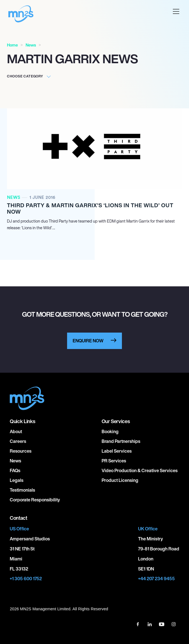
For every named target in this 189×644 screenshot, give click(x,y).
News (31, 45)
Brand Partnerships (121, 441)
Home (12, 45)
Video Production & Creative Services (140, 470)
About (16, 431)
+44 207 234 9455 (156, 579)
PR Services (114, 461)
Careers (18, 441)
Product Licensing (120, 480)
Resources (21, 451)
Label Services (117, 451)
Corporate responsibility (35, 500)
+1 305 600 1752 (26, 579)
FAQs (15, 470)
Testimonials (22, 490)
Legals (17, 480)
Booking (110, 431)
